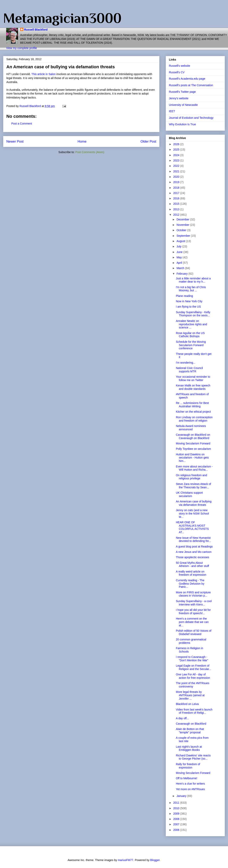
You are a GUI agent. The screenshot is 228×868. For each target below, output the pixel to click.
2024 (177, 155)
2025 (177, 150)
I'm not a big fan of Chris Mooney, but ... (191, 289)
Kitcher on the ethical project (193, 412)
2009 (177, 814)
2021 (177, 171)
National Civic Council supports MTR (189, 370)
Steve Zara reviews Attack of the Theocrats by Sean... (193, 486)
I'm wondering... (186, 363)
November (183, 225)
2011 (177, 803)
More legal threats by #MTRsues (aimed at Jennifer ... (190, 695)
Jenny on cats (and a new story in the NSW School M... (192, 514)
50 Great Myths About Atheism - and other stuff (192, 564)
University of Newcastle (183, 105)
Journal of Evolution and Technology (191, 118)
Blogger (155, 860)
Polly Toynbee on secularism (193, 449)
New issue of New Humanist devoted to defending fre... (194, 539)
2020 (177, 177)
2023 (177, 160)
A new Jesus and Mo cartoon (194, 552)
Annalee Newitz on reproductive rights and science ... (191, 324)
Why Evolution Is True (182, 124)
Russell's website (180, 66)
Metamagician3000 (62, 18)
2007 (177, 824)
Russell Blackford (36, 30)
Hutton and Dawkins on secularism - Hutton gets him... (192, 458)
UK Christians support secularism (189, 494)
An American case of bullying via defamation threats (194, 503)
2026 (177, 144)
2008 (177, 819)
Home (82, 141)
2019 (177, 182)
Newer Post (15, 141)
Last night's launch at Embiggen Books (189, 748)
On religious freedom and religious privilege (191, 477)
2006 (177, 830)
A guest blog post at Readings (194, 546)
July (179, 246)
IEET (172, 111)
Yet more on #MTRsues (190, 789)
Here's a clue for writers (190, 784)
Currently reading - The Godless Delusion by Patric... (190, 584)
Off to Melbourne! (187, 778)
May (179, 257)
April (180, 263)
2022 (177, 166)
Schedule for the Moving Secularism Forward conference (191, 345)
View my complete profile (22, 48)
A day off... (182, 718)
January (182, 796)
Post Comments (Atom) (90, 152)
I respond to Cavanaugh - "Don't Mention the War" (192, 659)
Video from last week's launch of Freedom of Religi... (194, 711)
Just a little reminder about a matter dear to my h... (193, 280)
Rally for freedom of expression (188, 766)
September (184, 236)
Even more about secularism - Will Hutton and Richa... (194, 468)
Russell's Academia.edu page (187, 79)
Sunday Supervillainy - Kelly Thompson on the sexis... (193, 314)
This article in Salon (43, 74)
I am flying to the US (188, 307)
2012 (177, 215)
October (182, 230)
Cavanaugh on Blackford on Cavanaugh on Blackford (193, 436)
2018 (177, 188)
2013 (177, 209)
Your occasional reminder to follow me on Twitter (193, 378)
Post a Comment (22, 124)
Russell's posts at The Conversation (191, 85)
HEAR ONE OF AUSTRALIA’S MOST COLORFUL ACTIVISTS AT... (192, 527)
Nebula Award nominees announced (191, 428)
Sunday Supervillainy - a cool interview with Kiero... (194, 603)
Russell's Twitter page (182, 92)
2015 (177, 204)
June (180, 252)
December (183, 219)
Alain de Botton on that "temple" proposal (190, 731)
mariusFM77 (125, 860)
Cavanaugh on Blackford (191, 724)
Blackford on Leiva (187, 704)
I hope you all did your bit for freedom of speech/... (193, 612)
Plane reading (184, 296)
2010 (177, 808)
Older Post (148, 141)
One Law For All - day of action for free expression (193, 676)
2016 (177, 198)
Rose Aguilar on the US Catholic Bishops (190, 335)
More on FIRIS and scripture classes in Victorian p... (193, 594)
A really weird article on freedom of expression (191, 573)
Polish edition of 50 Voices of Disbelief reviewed (194, 632)
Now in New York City (189, 301)
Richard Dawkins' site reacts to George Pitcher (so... (193, 757)
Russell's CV (177, 72)
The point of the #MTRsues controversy (193, 685)
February (182, 274)
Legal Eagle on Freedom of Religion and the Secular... (194, 667)
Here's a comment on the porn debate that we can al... (192, 622)
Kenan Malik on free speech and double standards (193, 387)
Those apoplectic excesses (193, 557)
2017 (177, 193)
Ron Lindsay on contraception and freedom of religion (194, 419)
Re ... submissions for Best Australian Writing (192, 405)
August (181, 241)
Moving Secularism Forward (193, 443)
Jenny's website (179, 98)
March (181, 268)
